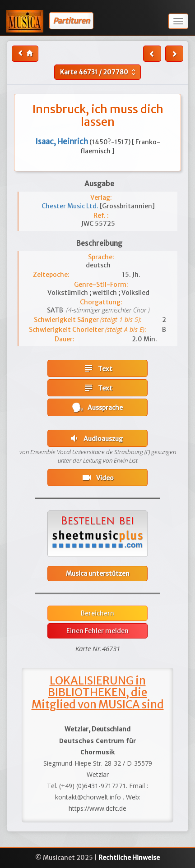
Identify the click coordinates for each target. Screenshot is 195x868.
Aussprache (97, 407)
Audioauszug (96, 438)
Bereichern (97, 613)
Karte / (99, 72)
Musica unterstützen (98, 574)
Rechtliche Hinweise (129, 858)
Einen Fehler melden (97, 631)
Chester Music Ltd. (71, 206)
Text (98, 368)
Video (97, 478)
